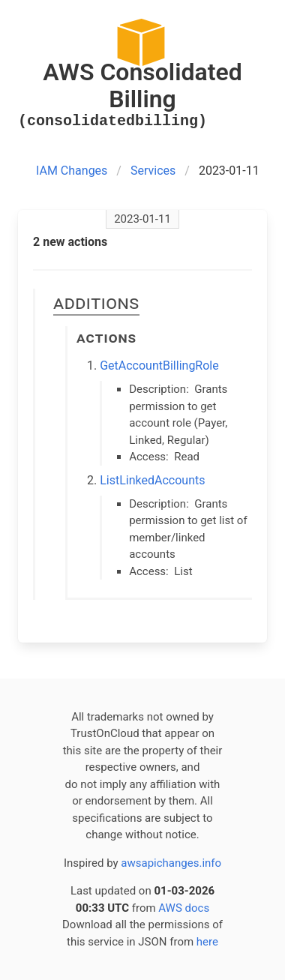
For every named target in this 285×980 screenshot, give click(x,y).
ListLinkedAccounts (152, 480)
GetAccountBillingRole (159, 366)
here (207, 942)
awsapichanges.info (171, 863)
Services (153, 171)
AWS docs (184, 908)
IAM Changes (72, 171)
